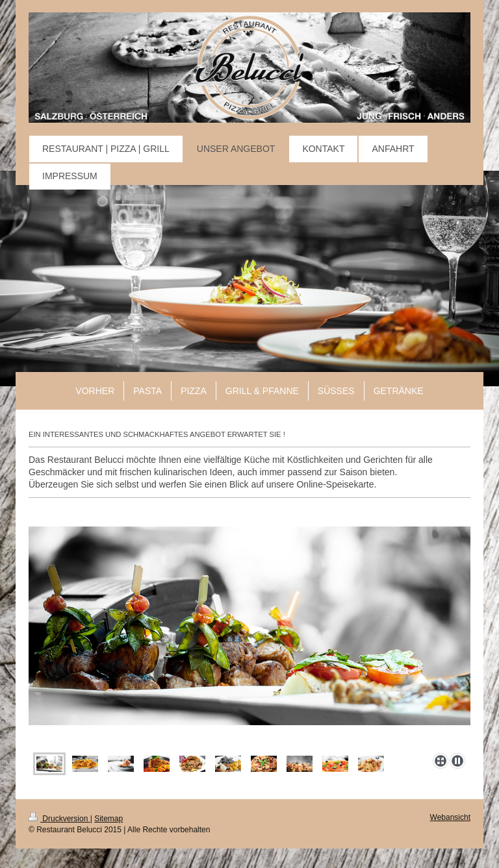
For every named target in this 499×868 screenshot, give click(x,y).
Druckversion (59, 819)
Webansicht (450, 817)
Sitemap (109, 819)
